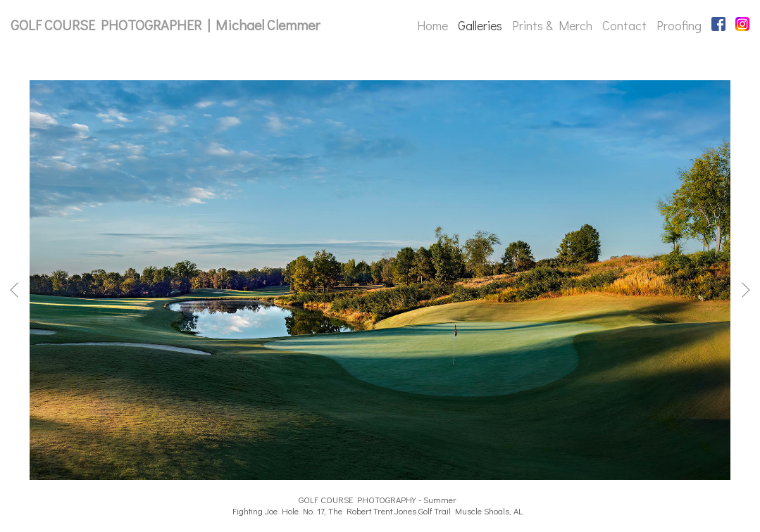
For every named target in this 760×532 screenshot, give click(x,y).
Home (432, 25)
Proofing (679, 25)
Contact (624, 25)
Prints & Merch (552, 25)
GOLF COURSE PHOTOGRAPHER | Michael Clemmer (165, 25)
